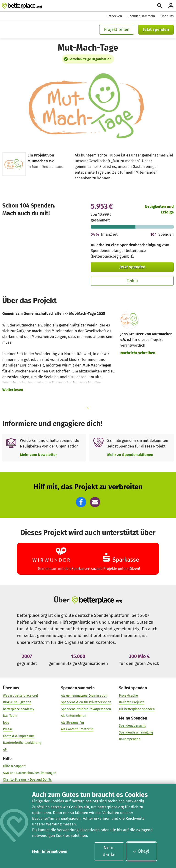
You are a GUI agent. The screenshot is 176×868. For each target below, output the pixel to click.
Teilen (132, 281)
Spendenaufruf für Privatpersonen (86, 709)
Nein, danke (109, 851)
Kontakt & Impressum (19, 736)
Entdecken (114, 16)
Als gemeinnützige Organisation (84, 695)
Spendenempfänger (108, 251)
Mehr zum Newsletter (38, 455)
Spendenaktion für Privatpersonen (86, 702)
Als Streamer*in (72, 722)
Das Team (10, 716)
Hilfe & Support (14, 766)
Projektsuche (128, 695)
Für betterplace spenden (137, 709)
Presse (8, 729)
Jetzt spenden (156, 30)
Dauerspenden (130, 739)
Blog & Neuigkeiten (17, 702)
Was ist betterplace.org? (21, 695)
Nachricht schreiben (138, 353)
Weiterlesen (13, 390)
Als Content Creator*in (77, 729)
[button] (81, 502)
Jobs (6, 722)
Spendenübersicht (132, 726)
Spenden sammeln (141, 16)
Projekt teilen (117, 30)
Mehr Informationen (50, 851)
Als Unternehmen (74, 716)
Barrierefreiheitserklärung (22, 743)
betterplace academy (19, 709)
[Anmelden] (171, 6)
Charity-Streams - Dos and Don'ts (27, 780)
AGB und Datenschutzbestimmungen (30, 773)
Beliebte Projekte (132, 702)
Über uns (167, 16)
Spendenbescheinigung (136, 732)
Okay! (141, 851)
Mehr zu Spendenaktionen (130, 455)
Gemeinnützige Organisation (90, 59)
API (5, 749)
